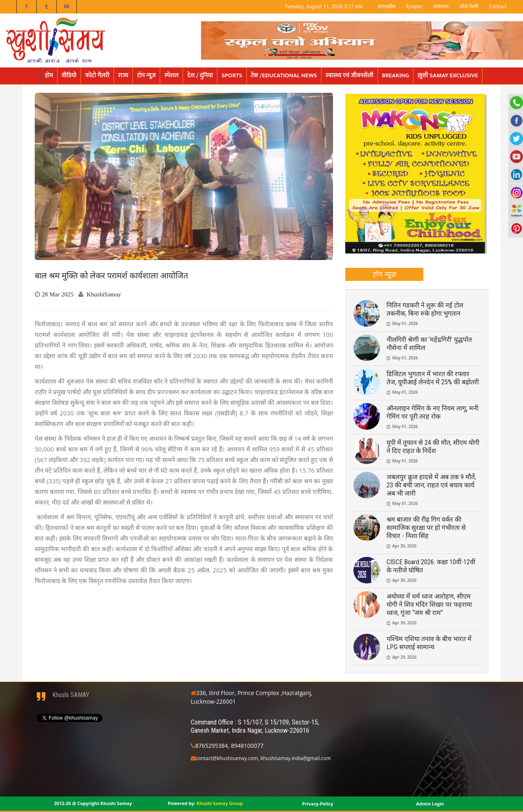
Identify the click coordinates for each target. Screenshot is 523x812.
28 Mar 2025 (58, 294)
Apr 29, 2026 (404, 657)
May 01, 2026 (405, 323)
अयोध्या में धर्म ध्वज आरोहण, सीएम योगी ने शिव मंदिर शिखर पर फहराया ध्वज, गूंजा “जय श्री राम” (429, 605)
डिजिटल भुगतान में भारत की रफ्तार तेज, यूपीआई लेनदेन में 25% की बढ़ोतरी (433, 378)
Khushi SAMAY (71, 695)
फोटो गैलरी (469, 6)
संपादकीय (387, 6)
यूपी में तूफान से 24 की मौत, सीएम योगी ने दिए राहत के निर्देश (433, 447)
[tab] (384, 274)
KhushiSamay (104, 294)
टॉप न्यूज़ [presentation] (384, 274)
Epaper (414, 6)
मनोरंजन (441, 6)
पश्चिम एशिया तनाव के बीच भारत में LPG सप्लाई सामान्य (429, 643)
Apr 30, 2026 (404, 546)
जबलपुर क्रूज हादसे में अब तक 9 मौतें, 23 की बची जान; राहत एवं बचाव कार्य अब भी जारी (431, 485)
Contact (498, 6)
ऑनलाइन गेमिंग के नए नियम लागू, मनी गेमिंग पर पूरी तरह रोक (432, 412)
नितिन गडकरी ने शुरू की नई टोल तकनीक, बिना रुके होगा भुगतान (425, 309)
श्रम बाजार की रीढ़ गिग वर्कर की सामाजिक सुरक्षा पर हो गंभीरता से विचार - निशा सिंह (426, 528)
